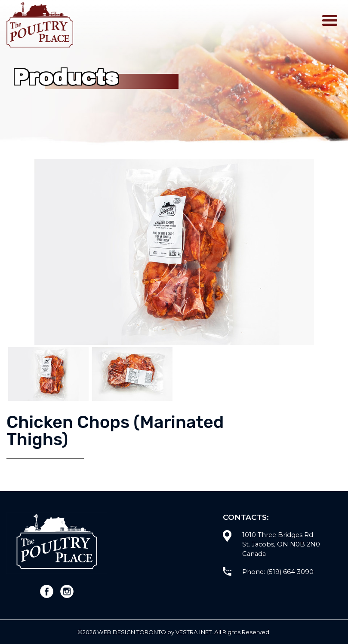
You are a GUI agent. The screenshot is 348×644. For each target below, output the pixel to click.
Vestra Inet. (194, 632)
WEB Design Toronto (132, 632)
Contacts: (246, 517)
